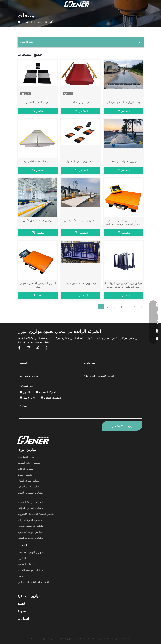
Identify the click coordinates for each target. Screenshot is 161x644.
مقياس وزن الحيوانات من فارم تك (80, 283)
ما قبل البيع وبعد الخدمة (30, 570)
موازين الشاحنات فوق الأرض (38, 221)
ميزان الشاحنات (26, 457)
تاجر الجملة (27, 398)
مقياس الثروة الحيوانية (30, 520)
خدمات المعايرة (26, 564)
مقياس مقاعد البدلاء (28, 481)
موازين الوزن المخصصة (30, 552)
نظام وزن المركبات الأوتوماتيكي (80, 221)
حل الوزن (22, 558)
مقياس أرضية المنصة (29, 463)
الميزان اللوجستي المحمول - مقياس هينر (38, 285)
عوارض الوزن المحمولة (30, 532)
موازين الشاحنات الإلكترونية (38, 161)
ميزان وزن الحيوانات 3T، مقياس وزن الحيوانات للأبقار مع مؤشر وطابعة (123, 285)
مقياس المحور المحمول (38, 102)
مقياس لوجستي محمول (30, 526)
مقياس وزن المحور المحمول (80, 161)
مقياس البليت (25, 475)
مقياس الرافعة (25, 469)
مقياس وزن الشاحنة (80, 102)
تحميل (21, 576)
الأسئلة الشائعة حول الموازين (33, 582)
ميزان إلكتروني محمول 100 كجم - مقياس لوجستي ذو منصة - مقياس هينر (123, 222)
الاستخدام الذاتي (52, 398)
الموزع (25, 392)
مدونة (22, 611)
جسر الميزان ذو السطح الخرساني (123, 102)
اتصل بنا (23, 619)
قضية (21, 603)
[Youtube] (46, 348)
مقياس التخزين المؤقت (30, 508)
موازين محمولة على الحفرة (123, 161)
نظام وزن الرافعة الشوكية (31, 502)
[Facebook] (19, 348)
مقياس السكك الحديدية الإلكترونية (36, 514)
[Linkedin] (28, 348)
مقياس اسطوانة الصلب (30, 493)
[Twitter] (37, 348)
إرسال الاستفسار (122, 426)
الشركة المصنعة (46, 392)
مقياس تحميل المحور (29, 487)
